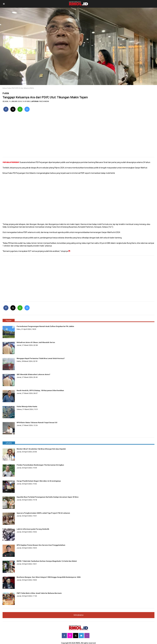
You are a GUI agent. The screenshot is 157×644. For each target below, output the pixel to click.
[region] (78, 136)
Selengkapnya (78, 615)
